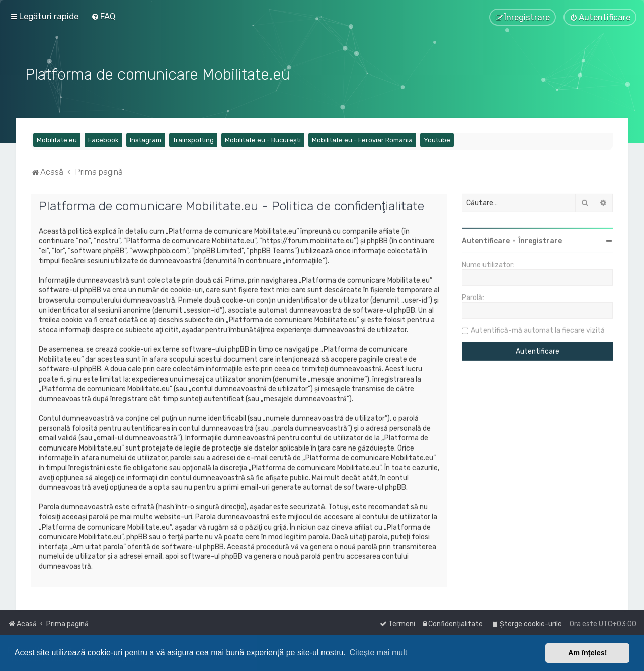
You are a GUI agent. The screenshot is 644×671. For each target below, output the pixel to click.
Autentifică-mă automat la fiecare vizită (538, 329)
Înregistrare (540, 240)
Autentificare (486, 240)
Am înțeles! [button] (588, 653)
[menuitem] (103, 16)
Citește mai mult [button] (379, 653)
